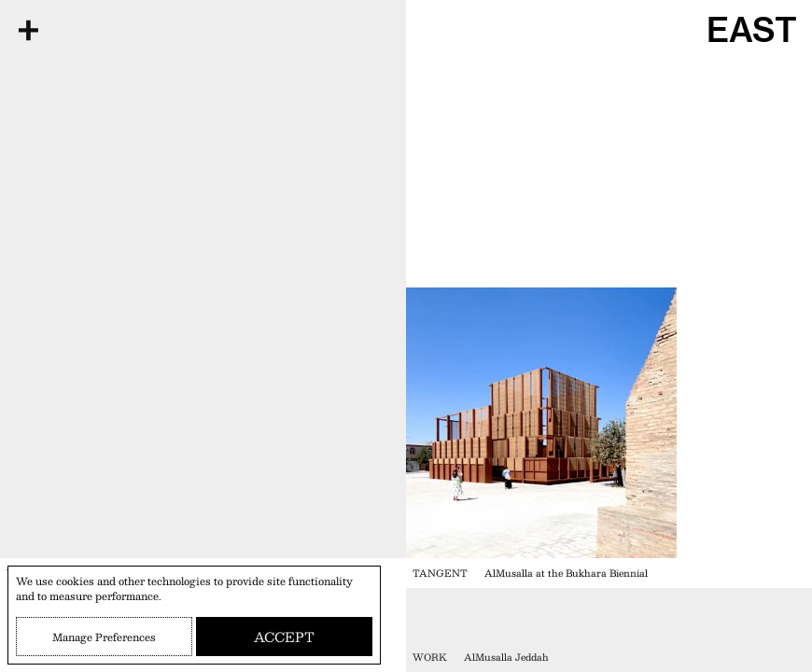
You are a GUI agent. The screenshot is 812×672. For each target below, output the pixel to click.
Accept (284, 637)
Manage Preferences (104, 637)
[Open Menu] (28, 30)
